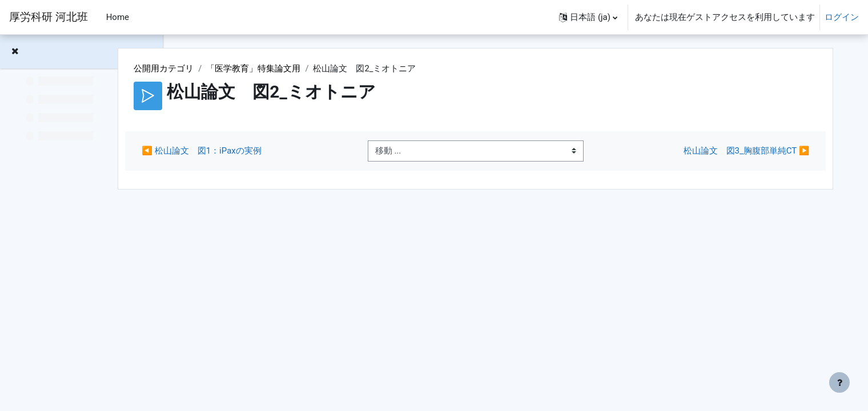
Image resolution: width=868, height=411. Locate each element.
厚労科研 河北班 (49, 17)
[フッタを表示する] (839, 382)
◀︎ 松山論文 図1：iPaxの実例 (272, 151)
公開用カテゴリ (234, 68)
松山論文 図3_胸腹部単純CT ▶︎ (737, 151)
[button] (588, 17)
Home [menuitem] (118, 17)
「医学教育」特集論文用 (324, 68)
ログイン (842, 17)
